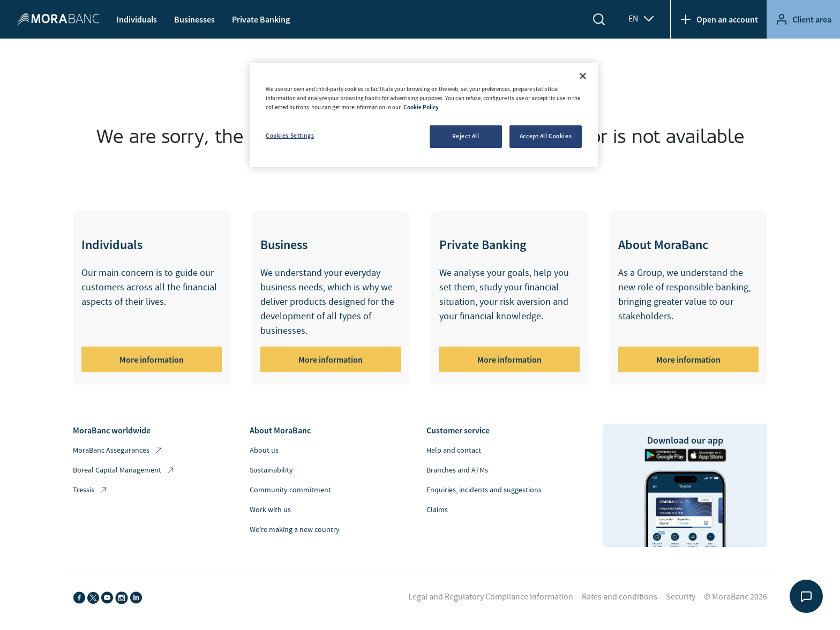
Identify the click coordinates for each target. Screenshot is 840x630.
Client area (803, 19)
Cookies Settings (290, 136)
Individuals (137, 19)
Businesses (194, 19)
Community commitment (290, 490)
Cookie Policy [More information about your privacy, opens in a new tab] (421, 107)
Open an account (719, 19)
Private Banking (261, 19)
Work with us (270, 510)
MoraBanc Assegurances (118, 451)
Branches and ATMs (457, 470)
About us (264, 451)
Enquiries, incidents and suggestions (484, 490)
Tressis (91, 490)
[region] (424, 115)
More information (152, 359)
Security (681, 597)
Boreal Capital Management (124, 471)
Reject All (466, 136)
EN (642, 19)
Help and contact (454, 451)
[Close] (583, 76)
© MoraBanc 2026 (736, 597)
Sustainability (271, 470)
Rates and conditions (620, 597)
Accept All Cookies (546, 136)
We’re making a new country (295, 530)
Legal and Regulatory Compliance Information (491, 597)
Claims (437, 510)
